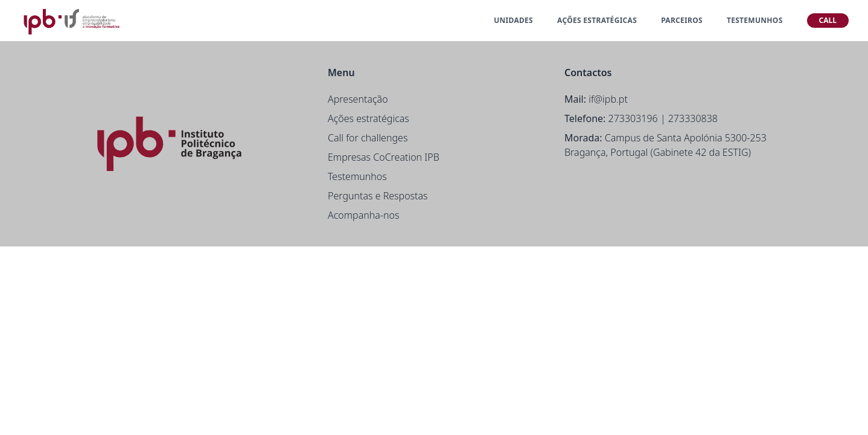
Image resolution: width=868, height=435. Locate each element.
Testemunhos (357, 176)
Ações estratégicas (369, 118)
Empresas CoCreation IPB (384, 157)
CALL (828, 20)
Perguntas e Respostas (378, 196)
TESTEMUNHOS (755, 21)
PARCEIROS (682, 21)
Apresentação (358, 99)
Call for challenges (368, 138)
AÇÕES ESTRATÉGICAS (597, 21)
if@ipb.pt (608, 99)
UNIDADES (513, 21)
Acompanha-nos (363, 215)
